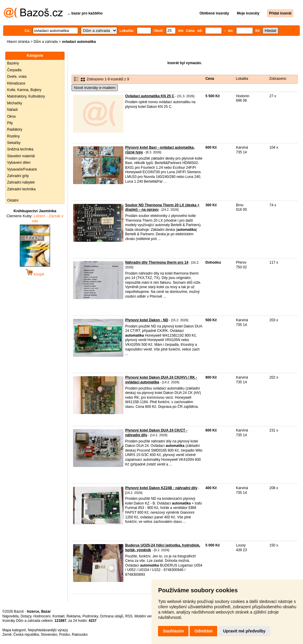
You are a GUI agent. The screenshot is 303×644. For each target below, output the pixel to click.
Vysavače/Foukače (22, 169)
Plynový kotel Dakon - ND (147, 320)
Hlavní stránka (18, 42)
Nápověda (11, 616)
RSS (129, 616)
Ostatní (13, 200)
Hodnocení (42, 616)
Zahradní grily (18, 176)
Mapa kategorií (14, 630)
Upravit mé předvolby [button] (244, 631)
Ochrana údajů (112, 616)
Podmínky (90, 616)
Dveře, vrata (17, 77)
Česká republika (26, 635)
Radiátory (15, 129)
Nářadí (12, 110)
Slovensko (49, 635)
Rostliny (13, 136)
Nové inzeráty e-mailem (95, 88)
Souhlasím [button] (173, 631)
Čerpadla (14, 70)
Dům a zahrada (46, 42)
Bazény (13, 63)
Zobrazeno (278, 79)
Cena (210, 79)
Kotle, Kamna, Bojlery (24, 90)
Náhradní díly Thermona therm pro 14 (157, 262)
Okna (11, 116)
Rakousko (80, 635)
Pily (10, 123)
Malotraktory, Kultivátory (26, 96)
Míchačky (15, 103)
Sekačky (14, 143)
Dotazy (26, 616)
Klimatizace (16, 83)
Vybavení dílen (19, 163)
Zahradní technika (21, 189)
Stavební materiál (21, 156)
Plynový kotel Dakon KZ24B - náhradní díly (161, 488)
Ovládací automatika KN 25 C (150, 96)
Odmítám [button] (203, 631)
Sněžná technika (20, 149)
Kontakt (58, 616)
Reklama (74, 616)
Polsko (65, 635)
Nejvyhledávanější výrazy (48, 630)
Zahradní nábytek (21, 182)
